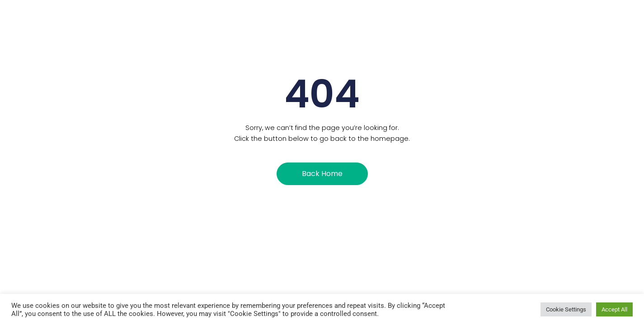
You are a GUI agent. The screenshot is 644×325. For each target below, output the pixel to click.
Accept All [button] (614, 309)
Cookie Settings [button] (566, 309)
